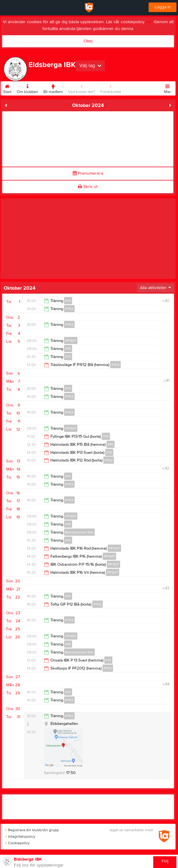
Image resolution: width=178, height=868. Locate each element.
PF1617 (71, 341)
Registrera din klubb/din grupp (32, 830)
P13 (68, 301)
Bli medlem (53, 88)
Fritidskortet (111, 88)
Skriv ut (88, 187)
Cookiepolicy (17, 843)
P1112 (69, 309)
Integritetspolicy (20, 836)
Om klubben (27, 88)
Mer (167, 88)
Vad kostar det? (82, 88)
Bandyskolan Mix (79, 532)
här (149, 22)
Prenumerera (88, 173)
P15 (68, 349)
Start (7, 88)
